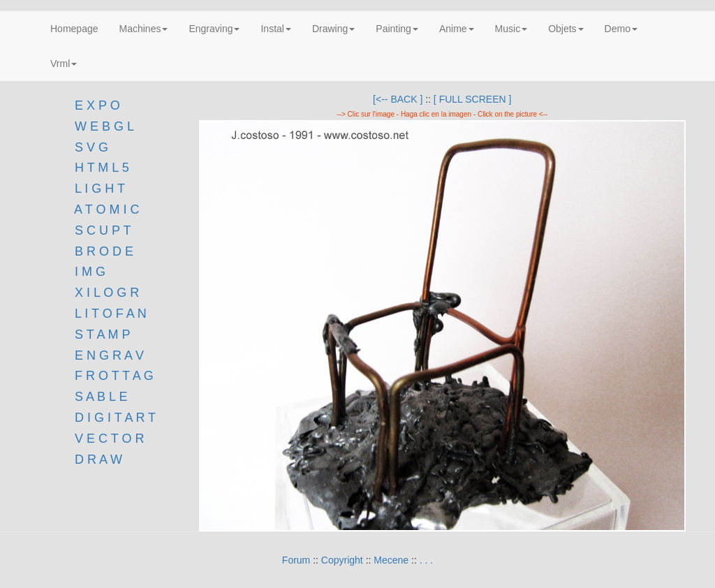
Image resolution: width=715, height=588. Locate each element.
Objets (566, 29)
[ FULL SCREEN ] (473, 99)
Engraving (214, 29)
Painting (397, 29)
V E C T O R (108, 439)
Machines (144, 29)
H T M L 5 (100, 168)
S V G (90, 147)
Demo (621, 29)
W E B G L (104, 126)
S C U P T (103, 230)
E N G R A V (109, 355)
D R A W (97, 460)
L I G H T (100, 189)
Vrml (64, 64)
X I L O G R (107, 293)
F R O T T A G (114, 376)
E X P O (97, 105)
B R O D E (104, 251)
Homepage (74, 29)
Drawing (333, 29)
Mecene (391, 560)
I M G (88, 272)
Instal (275, 29)
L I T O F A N (111, 314)
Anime (457, 29)
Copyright (342, 560)
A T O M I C (106, 210)
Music (511, 29)
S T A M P (102, 335)
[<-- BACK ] (398, 99)
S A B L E (101, 397)
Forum (296, 560)
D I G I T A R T (113, 418)
